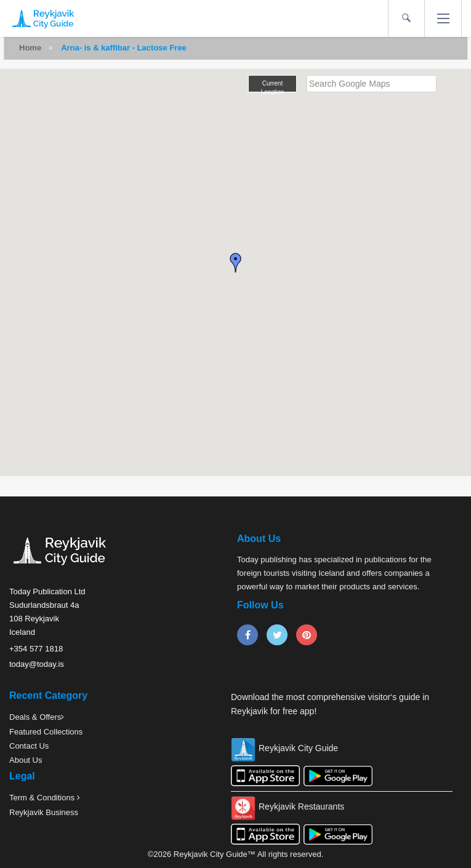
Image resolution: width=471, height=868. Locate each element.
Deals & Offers (35, 717)
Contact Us (29, 746)
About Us (26, 760)
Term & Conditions (43, 798)
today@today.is (37, 664)
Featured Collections (46, 732)
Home (30, 48)
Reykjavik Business (44, 812)
